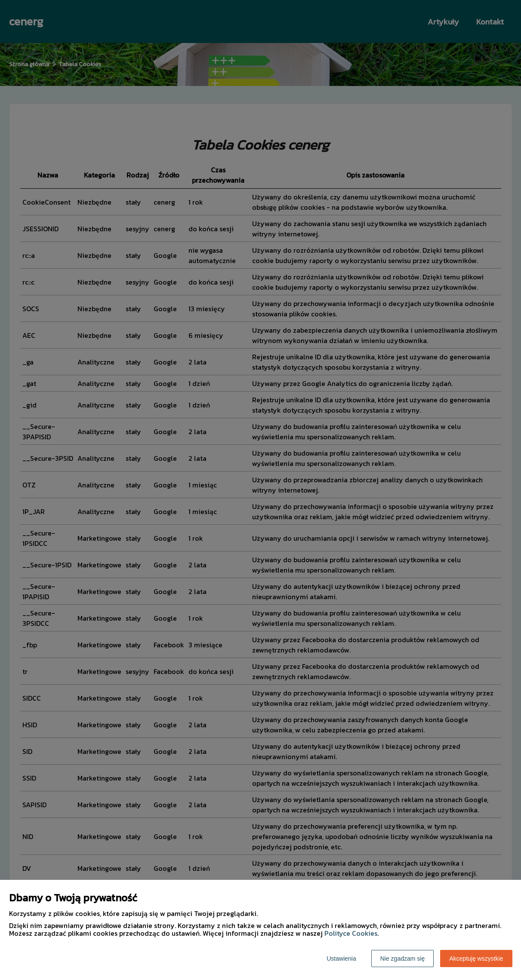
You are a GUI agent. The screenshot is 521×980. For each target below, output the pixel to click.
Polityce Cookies (351, 933)
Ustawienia (341, 959)
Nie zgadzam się (403, 959)
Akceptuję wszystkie (476, 959)
